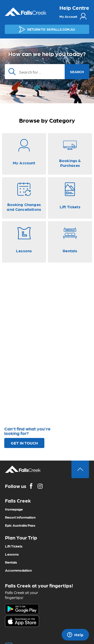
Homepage (14, 509)
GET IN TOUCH (24, 443)
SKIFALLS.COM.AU (47, 29)
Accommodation (18, 570)
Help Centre (74, 8)
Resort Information (20, 517)
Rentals (11, 562)
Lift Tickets (14, 546)
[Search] (47, 72)
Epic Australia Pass (20, 525)
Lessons (12, 554)
